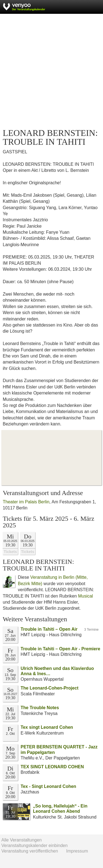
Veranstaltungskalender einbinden (34, 845)
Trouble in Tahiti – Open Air (49, 629)
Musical (85, 596)
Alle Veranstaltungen (22, 840)
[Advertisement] (51, 71)
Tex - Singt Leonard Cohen (48, 786)
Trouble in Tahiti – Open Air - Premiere (60, 649)
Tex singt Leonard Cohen (47, 727)
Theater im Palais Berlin (26, 502)
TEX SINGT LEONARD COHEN (52, 767)
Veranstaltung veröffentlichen (30, 851)
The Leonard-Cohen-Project (50, 688)
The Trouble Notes (40, 708)
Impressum (77, 851)
